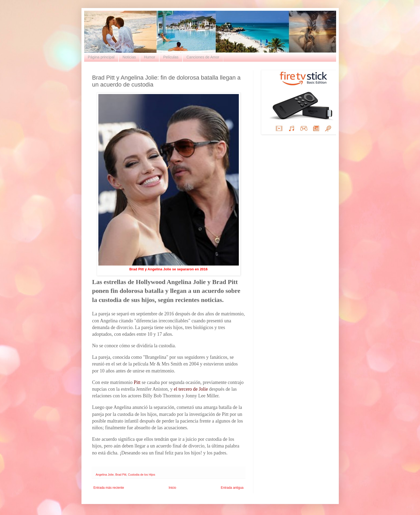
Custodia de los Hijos (142, 475)
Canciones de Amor (203, 57)
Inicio (172, 488)
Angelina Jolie (105, 475)
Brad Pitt (121, 475)
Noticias (129, 57)
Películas (171, 57)
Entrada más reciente (109, 488)
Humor (150, 57)
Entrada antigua (232, 488)
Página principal (101, 57)
